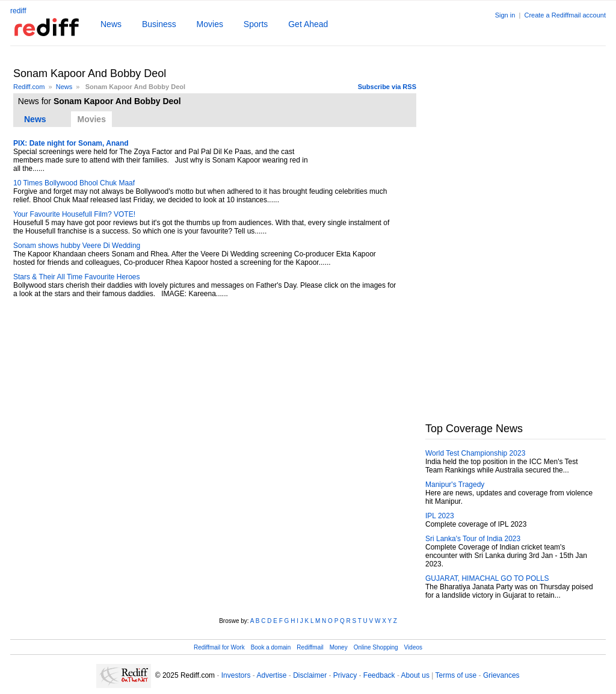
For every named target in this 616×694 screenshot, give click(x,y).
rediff (18, 11)
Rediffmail (310, 647)
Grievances (501, 675)
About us (415, 675)
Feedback (379, 675)
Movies (210, 24)
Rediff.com (29, 87)
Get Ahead (308, 24)
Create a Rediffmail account (565, 15)
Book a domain (271, 647)
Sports (256, 24)
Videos (413, 647)
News (111, 24)
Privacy (345, 675)
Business (159, 24)
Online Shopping (376, 647)
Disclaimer (310, 675)
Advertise (271, 675)
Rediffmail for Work (219, 647)
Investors (236, 675)
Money (339, 647)
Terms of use (456, 675)
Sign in (505, 15)
